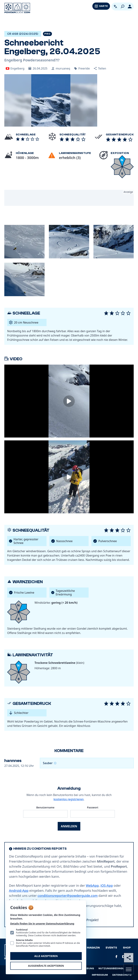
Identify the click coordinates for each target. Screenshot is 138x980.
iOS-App (107, 885)
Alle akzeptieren (46, 956)
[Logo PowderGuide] (17, 8)
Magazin (93, 948)
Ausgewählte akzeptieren (46, 966)
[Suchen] (123, 6)
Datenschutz (122, 975)
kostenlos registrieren (69, 799)
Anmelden (69, 826)
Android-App (19, 891)
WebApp (92, 885)
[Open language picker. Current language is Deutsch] (115, 6)
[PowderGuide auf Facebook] (116, 957)
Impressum (100, 975)
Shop (127, 948)
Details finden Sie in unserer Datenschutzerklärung (42, 924)
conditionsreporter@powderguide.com (68, 896)
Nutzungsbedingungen (115, 968)
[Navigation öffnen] (129, 969)
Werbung (87, 968)
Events (111, 948)
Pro (47, 34)
